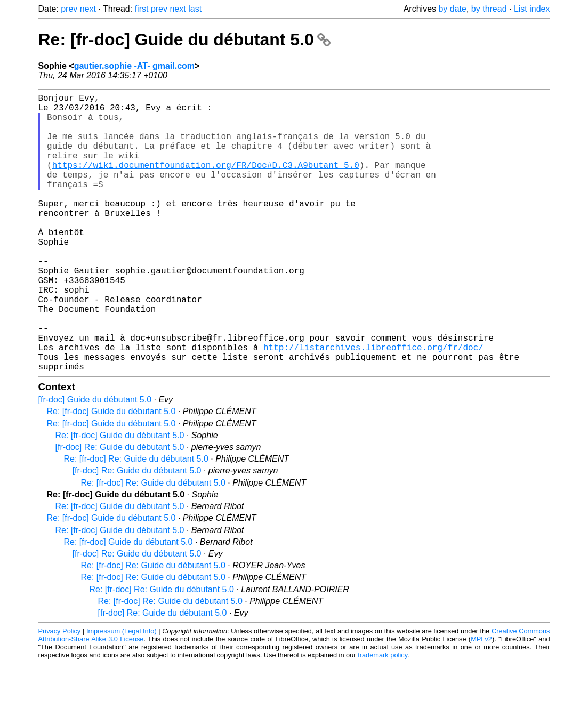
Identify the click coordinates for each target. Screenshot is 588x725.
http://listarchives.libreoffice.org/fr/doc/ (373, 405)
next (88, 9)
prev (69, 9)
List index (532, 9)
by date (452, 9)
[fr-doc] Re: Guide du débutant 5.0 (120, 509)
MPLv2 (481, 701)
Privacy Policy (60, 693)
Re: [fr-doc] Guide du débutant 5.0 (184, 39)
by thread (489, 9)
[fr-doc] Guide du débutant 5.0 (95, 461)
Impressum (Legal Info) (122, 693)
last (195, 9)
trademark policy (382, 717)
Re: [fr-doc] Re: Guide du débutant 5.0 (136, 521)
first (142, 9)
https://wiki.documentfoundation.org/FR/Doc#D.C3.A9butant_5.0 (206, 182)
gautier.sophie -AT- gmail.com (134, 66)
